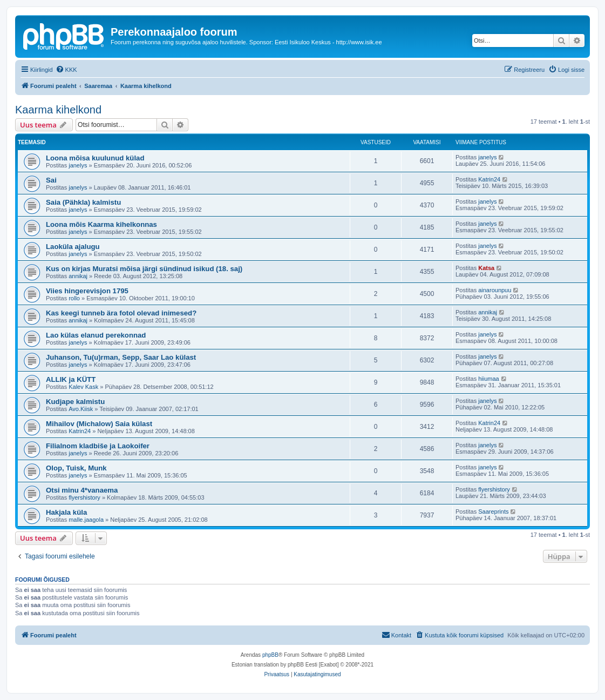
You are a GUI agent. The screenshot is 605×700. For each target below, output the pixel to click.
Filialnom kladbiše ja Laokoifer (98, 446)
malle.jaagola (86, 520)
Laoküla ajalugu (73, 247)
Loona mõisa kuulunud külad (95, 158)
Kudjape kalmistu (75, 402)
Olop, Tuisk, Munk (76, 468)
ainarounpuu (495, 290)
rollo (74, 298)
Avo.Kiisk (81, 409)
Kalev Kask (83, 387)
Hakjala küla (66, 512)
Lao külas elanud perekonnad (96, 335)
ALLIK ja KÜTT (71, 379)
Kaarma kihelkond (58, 110)
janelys (78, 165)
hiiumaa (489, 379)
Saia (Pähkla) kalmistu (83, 202)
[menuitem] (66, 70)
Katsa (486, 268)
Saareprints (493, 511)
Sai (51, 180)
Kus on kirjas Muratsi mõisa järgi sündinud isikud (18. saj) (144, 269)
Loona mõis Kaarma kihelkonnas (101, 224)
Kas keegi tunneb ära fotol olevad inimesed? (121, 313)
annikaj (78, 276)
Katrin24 (489, 179)
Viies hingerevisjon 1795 (87, 291)
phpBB (270, 655)
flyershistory (84, 497)
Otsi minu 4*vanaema (82, 490)
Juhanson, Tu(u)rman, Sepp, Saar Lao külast (121, 357)
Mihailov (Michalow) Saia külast (99, 424)
